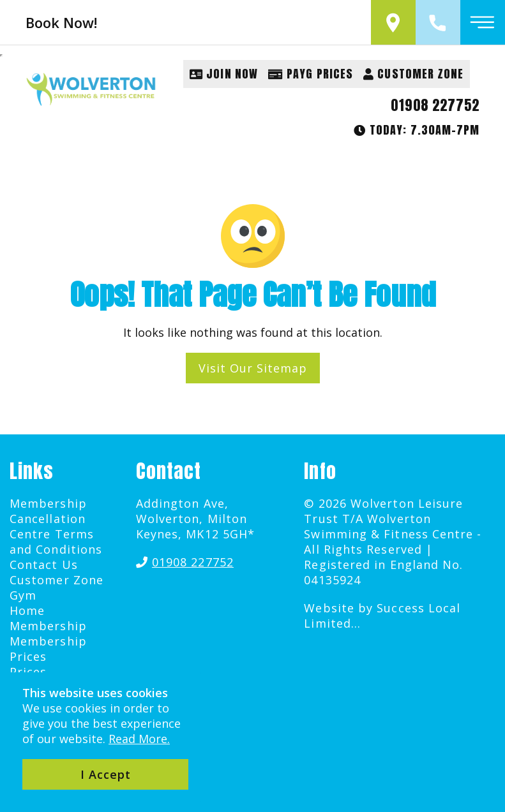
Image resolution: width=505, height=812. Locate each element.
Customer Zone (413, 74)
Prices (28, 672)
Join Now (224, 74)
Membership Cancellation (48, 511)
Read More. (139, 739)
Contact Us (44, 565)
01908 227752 (435, 105)
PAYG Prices (311, 74)
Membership (48, 626)
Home (27, 610)
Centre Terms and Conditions (56, 542)
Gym (23, 595)
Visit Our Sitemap (253, 368)
